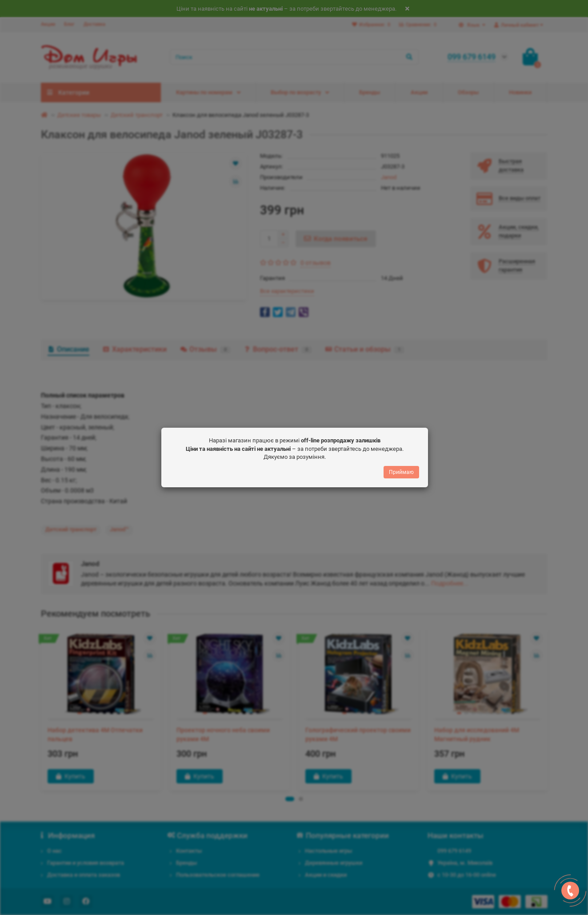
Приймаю (401, 474)
